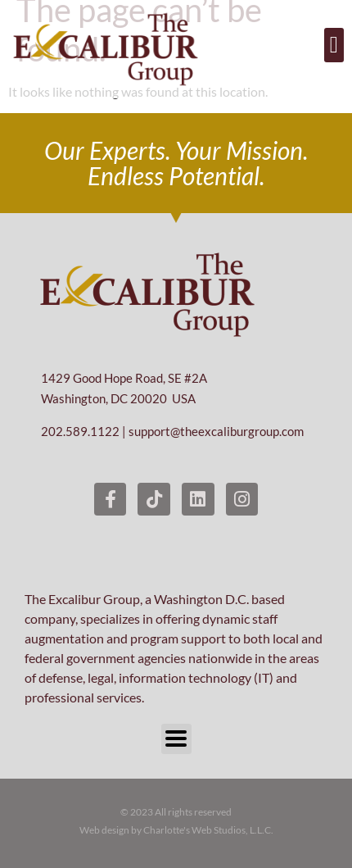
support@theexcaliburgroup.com (216, 431)
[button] (334, 45)
